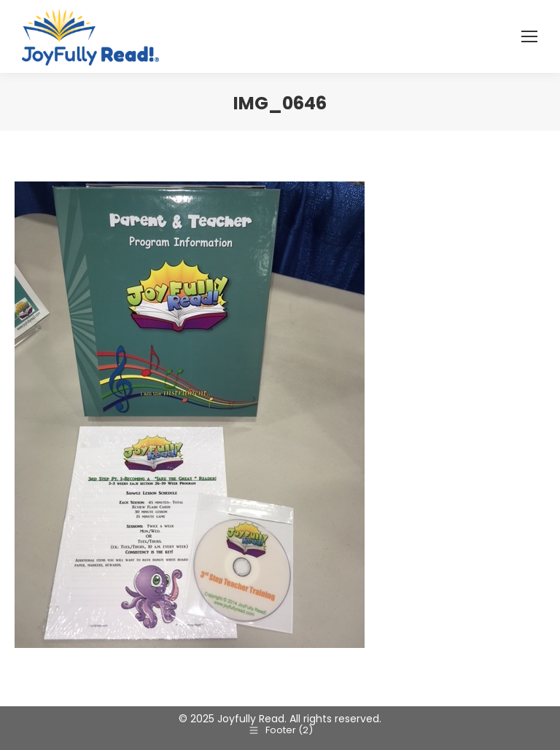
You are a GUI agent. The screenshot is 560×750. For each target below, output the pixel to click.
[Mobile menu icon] (529, 36)
